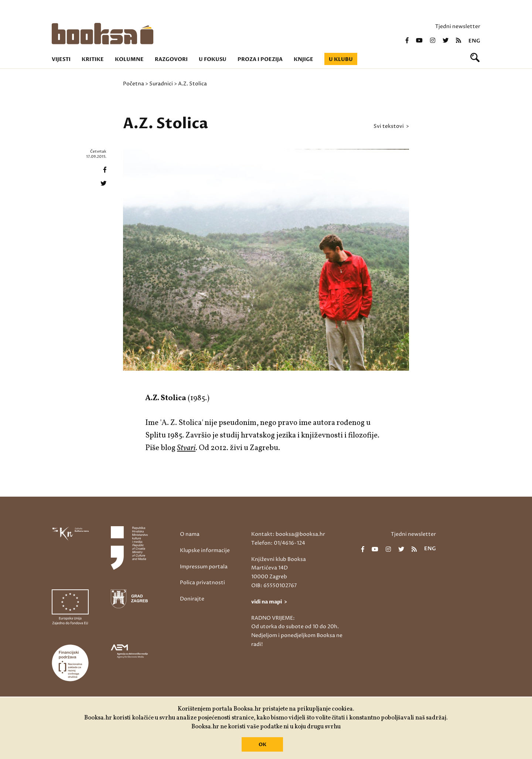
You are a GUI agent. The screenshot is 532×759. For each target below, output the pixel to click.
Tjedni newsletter (458, 26)
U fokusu (213, 59)
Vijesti (61, 59)
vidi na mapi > (269, 602)
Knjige (303, 59)
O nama (190, 534)
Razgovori (171, 59)
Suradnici (161, 84)
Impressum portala (204, 567)
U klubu (341, 59)
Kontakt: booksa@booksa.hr (288, 534)
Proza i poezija (260, 59)
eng (474, 41)
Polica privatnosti (202, 583)
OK (262, 745)
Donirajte (192, 599)
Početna (134, 84)
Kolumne (129, 59)
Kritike (93, 59)
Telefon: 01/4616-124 (278, 543)
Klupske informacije (205, 550)
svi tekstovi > (391, 126)
